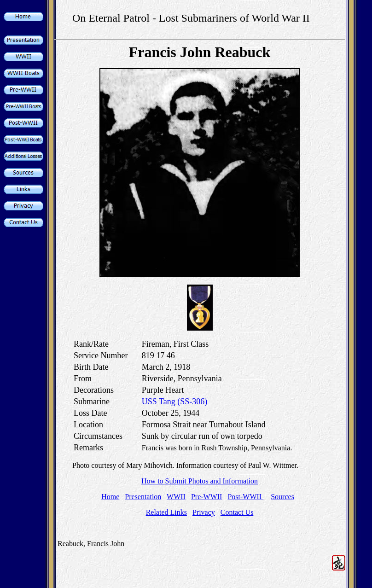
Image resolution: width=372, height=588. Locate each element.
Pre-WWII (207, 497)
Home (110, 497)
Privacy (204, 512)
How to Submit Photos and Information (200, 481)
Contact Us (237, 512)
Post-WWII (245, 497)
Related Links (166, 512)
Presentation (143, 497)
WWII (176, 497)
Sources (282, 497)
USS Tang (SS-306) (174, 402)
